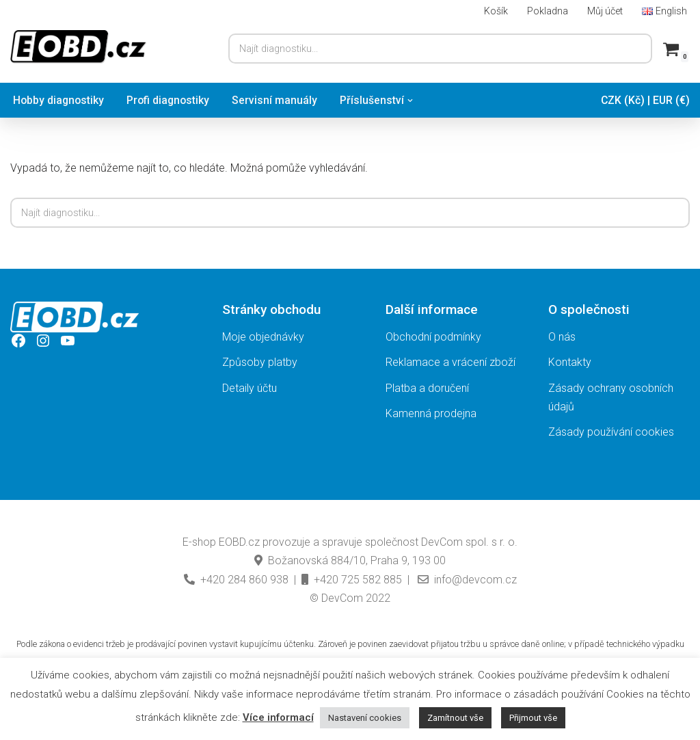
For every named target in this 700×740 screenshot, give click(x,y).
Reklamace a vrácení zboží (450, 363)
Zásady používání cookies (611, 433)
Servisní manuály (279, 100)
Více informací (278, 717)
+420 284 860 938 (236, 580)
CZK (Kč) (621, 100)
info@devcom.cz (466, 580)
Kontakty (570, 363)
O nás (562, 338)
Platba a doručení (427, 388)
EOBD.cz (239, 543)
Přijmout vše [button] (533, 718)
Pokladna (547, 11)
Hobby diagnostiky (59, 100)
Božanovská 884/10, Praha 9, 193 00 (350, 561)
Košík (495, 11)
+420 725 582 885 (352, 580)
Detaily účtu (250, 388)
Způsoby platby (260, 363)
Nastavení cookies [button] (365, 718)
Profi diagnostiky (171, 100)
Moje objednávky (263, 338)
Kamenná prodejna (431, 413)
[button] (414, 101)
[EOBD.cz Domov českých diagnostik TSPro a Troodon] (79, 47)
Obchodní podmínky (433, 338)
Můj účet (605, 11)
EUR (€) (671, 100)
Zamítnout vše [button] (455, 718)
